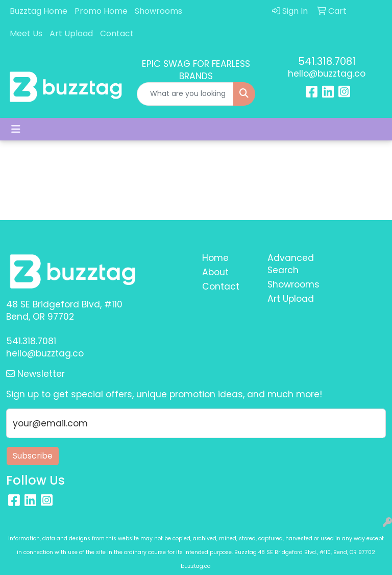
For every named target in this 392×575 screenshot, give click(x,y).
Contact (117, 33)
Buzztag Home (39, 11)
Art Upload (71, 33)
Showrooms (158, 11)
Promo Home (101, 11)
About (215, 272)
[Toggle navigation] (16, 129)
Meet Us (26, 33)
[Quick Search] (185, 94)
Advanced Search (291, 264)
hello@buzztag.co (327, 74)
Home (215, 258)
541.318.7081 (327, 61)
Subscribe (33, 456)
